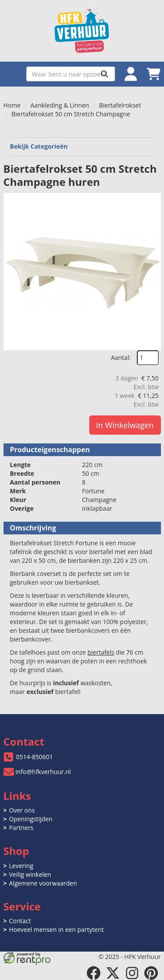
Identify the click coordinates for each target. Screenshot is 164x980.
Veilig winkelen (30, 874)
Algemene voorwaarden (43, 883)
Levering (21, 866)
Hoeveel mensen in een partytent (57, 929)
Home (12, 105)
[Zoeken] (105, 74)
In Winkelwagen (125, 425)
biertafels (101, 652)
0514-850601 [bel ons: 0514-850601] (35, 757)
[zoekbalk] (71, 74)
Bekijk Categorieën (82, 146)
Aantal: (121, 357)
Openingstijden (31, 819)
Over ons (22, 810)
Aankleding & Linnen (60, 105)
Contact (20, 921)
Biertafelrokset (120, 105)
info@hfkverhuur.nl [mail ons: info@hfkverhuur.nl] (43, 772)
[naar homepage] (82, 31)
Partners (21, 828)
